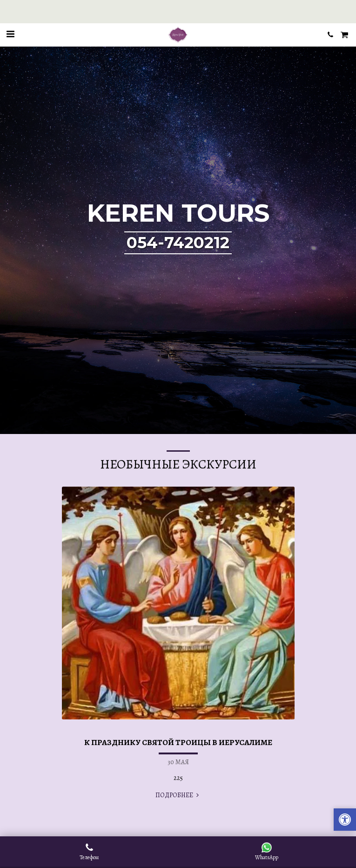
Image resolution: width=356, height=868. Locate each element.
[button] (10, 34)
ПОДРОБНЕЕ (178, 795)
